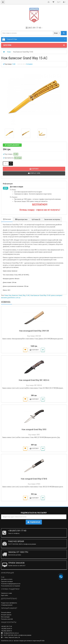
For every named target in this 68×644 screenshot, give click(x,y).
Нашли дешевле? (12, 145)
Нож (10, 295)
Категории (34, 45)
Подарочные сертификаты (9, 603)
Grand (20, 295)
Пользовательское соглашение (10, 586)
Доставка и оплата (7, 579)
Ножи (6, 295)
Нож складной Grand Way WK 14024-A (34, 380)
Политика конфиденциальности (11, 584)
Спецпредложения (7, 605)
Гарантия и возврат (7, 581)
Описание (7, 219)
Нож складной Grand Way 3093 (34, 429)
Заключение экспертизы (52, 219)
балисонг (15, 295)
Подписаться (34, 522)
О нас (3, 577)
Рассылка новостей (7, 619)
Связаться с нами (6, 593)
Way (24, 295)
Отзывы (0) (36, 219)
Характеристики (21, 219)
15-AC (28, 295)
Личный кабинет (6, 612)
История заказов (6, 615)
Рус (59, 2)
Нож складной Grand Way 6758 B (34, 479)
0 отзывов (29, 64)
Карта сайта (5, 595)
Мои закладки (5, 617)
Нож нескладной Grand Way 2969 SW (34, 331)
